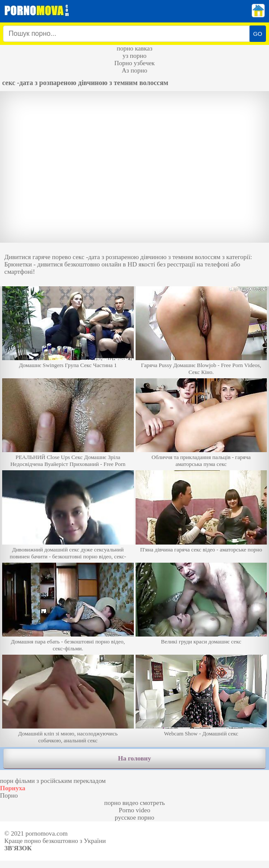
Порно (9, 795)
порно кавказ (134, 48)
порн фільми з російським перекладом (53, 781)
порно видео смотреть (134, 803)
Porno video (134, 810)
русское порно (134, 817)
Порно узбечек (135, 63)
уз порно (135, 56)
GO (258, 34)
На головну (134, 758)
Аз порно (134, 70)
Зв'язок (18, 848)
